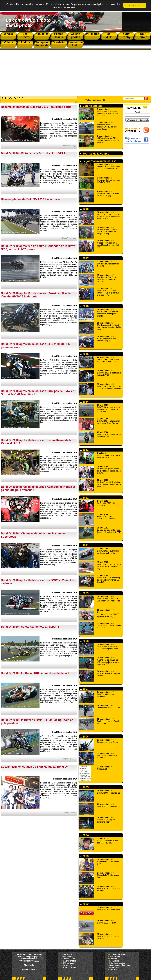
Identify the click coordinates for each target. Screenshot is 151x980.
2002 (84, 904)
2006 (84, 737)
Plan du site (29, 965)
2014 (84, 402)
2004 (84, 835)
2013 (84, 450)
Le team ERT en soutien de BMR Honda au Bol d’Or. (35, 767)
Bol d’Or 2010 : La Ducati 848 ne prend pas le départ (35, 673)
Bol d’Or (7, 98)
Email (137, 112)
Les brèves (68, 954)
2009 (84, 593)
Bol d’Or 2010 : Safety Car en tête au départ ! (30, 627)
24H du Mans (69, 963)
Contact (33, 969)
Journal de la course (95, 154)
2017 (84, 258)
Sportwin (113, 959)
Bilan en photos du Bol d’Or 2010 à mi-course (31, 199)
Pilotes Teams (69, 959)
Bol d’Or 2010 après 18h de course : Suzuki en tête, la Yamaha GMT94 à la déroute (36, 295)
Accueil (25, 969)
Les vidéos (114, 961)
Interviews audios (117, 963)
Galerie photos (91, 106)
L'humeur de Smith (118, 954)
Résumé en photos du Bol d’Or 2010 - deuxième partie (36, 107)
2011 (84, 545)
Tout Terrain (115, 957)
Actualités (67, 957)
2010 (20, 98)
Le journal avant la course (98, 161)
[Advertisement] (75, 71)
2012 (84, 498)
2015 (84, 354)
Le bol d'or (68, 965)
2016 (84, 306)
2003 (84, 856)
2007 (84, 689)
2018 (84, 209)
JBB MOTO (114, 969)
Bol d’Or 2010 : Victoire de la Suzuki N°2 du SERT (33, 153)
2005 (84, 787)
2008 (84, 641)
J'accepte (135, 5)
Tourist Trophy (69, 967)
